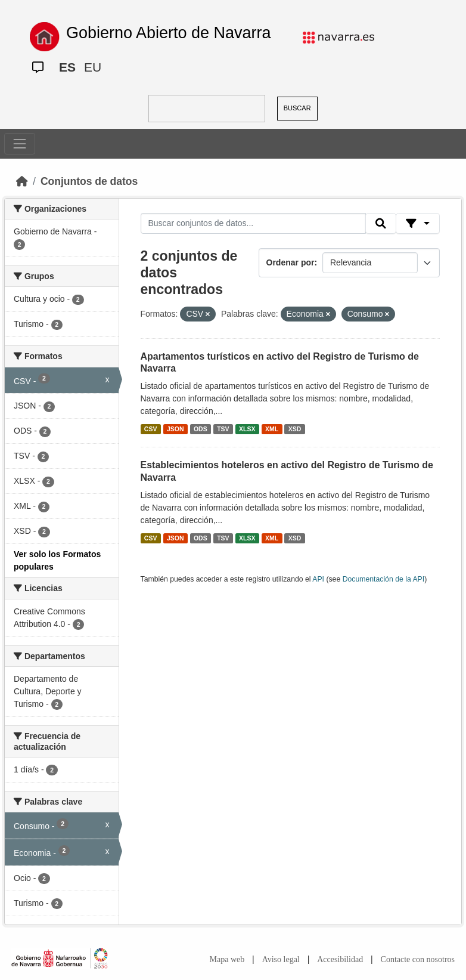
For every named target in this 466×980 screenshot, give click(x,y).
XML (272, 429)
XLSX (247, 429)
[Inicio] (22, 181)
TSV (223, 429)
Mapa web (227, 959)
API (318, 579)
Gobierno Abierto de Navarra (169, 33)
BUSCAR (297, 108)
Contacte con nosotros (418, 959)
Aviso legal (281, 959)
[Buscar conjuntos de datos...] (253, 224)
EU (93, 67)
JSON (175, 429)
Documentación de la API (384, 579)
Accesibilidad (340, 959)
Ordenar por (291, 262)
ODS (201, 429)
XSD (295, 429)
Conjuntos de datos (89, 181)
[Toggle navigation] (20, 144)
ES (67, 67)
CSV (151, 429)
